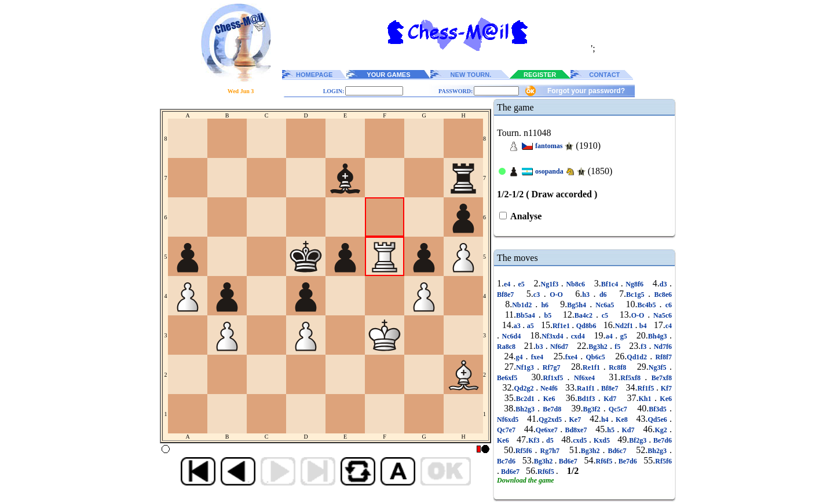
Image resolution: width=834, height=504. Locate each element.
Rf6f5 (605, 461)
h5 (612, 430)
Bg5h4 (578, 305)
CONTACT (604, 75)
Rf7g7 (551, 367)
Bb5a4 (527, 315)
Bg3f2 (593, 409)
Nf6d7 (559, 347)
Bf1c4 (611, 284)
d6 (603, 295)
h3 (588, 295)
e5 (522, 284)
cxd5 (581, 440)
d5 (550, 440)
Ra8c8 (507, 347)
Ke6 (549, 399)
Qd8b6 (586, 326)
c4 (669, 326)
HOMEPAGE (314, 75)
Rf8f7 (662, 357)
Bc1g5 (637, 295)
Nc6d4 (511, 336)
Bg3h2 (599, 347)
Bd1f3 (588, 399)
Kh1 (647, 399)
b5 (548, 315)
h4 (606, 420)
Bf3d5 (659, 409)
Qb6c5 (595, 357)
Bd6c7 (617, 451)
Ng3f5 (659, 367)
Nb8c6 (576, 284)
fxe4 (537, 357)
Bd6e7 (568, 461)
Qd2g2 (525, 388)
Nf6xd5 (509, 420)
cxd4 (578, 336)
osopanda (549, 171)
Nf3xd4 (554, 336)
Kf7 (665, 388)
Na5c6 (661, 315)
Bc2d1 (527, 399)
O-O (557, 295)
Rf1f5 (647, 388)
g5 (623, 336)
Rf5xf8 (632, 378)
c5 (605, 315)
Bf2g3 (639, 440)
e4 (509, 284)
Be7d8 (552, 409)
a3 (518, 326)
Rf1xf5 (555, 378)
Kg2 (662, 430)
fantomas (549, 146)
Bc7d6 (507, 461)
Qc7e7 (507, 430)
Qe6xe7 (548, 430)
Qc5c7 (618, 409)
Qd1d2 (638, 357)
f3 (645, 347)
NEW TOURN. (471, 75)
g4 (520, 357)
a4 (611, 336)
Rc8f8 (618, 367)
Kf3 (535, 440)
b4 (643, 326)
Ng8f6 (635, 284)
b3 (541, 347)
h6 (545, 305)
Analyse (525, 216)
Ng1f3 (551, 284)
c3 (539, 295)
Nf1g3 (526, 367)
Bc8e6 (661, 295)
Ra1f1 (587, 388)
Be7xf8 (659, 378)
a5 (530, 326)
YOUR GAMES (388, 75)
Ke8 (622, 420)
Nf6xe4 (585, 378)
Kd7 (610, 399)
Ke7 (575, 420)
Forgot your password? (586, 91)
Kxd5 (602, 440)
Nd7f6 (661, 347)
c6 (667, 305)
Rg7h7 (550, 451)
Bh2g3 (526, 409)
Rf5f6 (525, 451)
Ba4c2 (585, 315)
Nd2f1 (625, 326)
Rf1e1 (562, 326)
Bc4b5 (649, 305)
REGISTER (540, 75)
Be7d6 (661, 440)
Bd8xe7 (576, 430)
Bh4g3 (659, 336)
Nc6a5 (605, 305)
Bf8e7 (507, 295)
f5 (618, 347)
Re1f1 (593, 367)
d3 (665, 284)
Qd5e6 (659, 420)
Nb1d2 (524, 305)
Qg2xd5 (551, 420)
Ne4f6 (549, 388)
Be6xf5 (509, 378)
